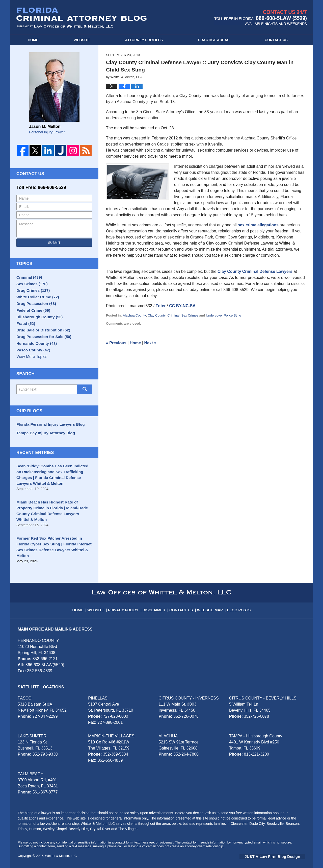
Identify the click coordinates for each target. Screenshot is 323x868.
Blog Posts (237, 604)
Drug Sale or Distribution (41, 340)
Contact (276, 40)
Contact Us (182, 604)
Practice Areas (214, 40)
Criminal (174, 315)
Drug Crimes (32, 293)
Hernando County (35, 355)
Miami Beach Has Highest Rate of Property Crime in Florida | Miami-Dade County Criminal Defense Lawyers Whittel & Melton (53, 518)
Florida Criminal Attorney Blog (82, 18)
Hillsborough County (37, 324)
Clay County (157, 315)
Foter (161, 306)
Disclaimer (156, 604)
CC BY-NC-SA (182, 306)
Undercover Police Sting (223, 315)
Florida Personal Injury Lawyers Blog (48, 438)
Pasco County (32, 363)
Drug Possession (34, 308)
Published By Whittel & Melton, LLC (261, 18)
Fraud (25, 332)
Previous (116, 343)
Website (82, 40)
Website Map (210, 604)
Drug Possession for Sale (41, 347)
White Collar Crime (36, 300)
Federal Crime (32, 316)
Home (33, 40)
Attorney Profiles (144, 40)
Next (150, 343)
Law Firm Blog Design (281, 853)
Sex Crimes (190, 315)
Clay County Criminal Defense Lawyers (255, 271)
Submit (54, 243)
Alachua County (134, 315)
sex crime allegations (258, 225)
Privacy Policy (127, 604)
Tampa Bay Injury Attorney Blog (43, 446)
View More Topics (31, 371)
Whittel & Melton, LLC (61, 852)
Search (85, 404)
